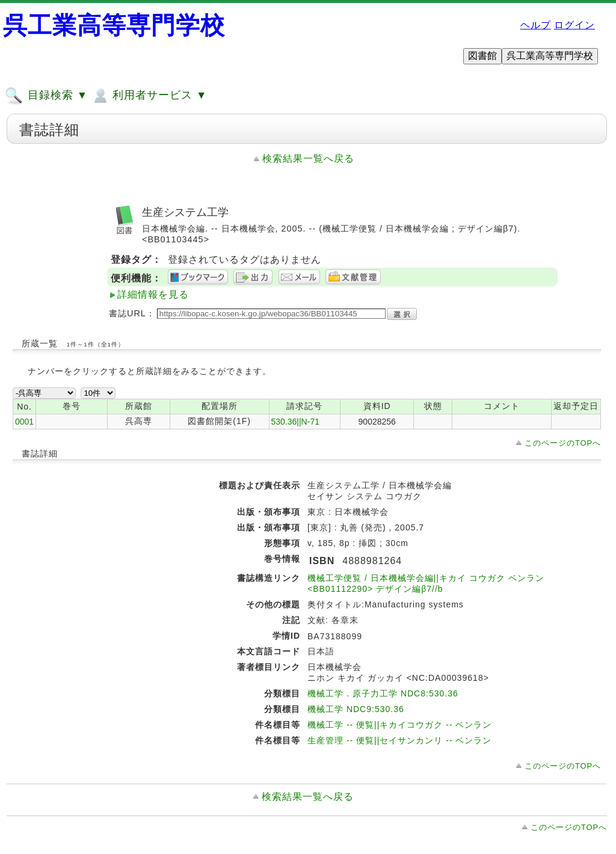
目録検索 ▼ (46, 96)
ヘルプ (536, 25)
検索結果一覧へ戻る (308, 158)
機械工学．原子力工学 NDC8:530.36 (383, 693)
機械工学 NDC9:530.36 (356, 709)
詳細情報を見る (153, 294)
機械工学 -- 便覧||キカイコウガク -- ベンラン (399, 725)
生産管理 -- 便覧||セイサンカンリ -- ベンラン (399, 740)
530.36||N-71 (295, 422)
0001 (24, 422)
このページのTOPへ (563, 443)
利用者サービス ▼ (149, 96)
